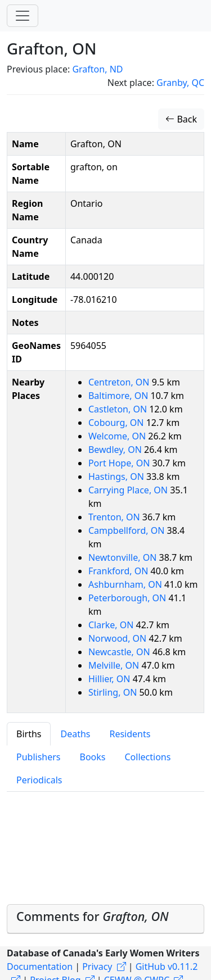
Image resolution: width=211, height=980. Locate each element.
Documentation (40, 967)
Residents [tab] (130, 734)
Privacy (97, 967)
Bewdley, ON (116, 450)
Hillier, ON (111, 679)
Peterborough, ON (128, 598)
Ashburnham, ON (126, 584)
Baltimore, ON (120, 396)
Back (181, 119)
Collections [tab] (147, 757)
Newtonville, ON (124, 557)
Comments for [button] (93, 916)
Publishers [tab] (39, 757)
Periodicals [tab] (39, 780)
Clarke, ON (112, 625)
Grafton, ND (97, 69)
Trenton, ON (115, 517)
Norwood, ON (119, 638)
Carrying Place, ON (129, 490)
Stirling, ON (114, 692)
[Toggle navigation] (23, 16)
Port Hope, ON (120, 463)
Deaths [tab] (75, 734)
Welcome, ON (118, 436)
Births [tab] (29, 734)
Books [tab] (93, 757)
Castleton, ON (119, 409)
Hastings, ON (117, 477)
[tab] (105, 919)
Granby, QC (180, 83)
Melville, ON (115, 665)
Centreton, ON (120, 382)
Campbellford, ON (128, 530)
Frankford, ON (120, 571)
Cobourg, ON (117, 423)
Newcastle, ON (120, 652)
